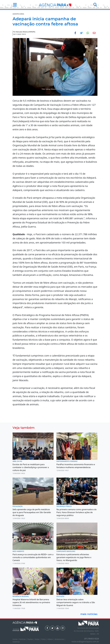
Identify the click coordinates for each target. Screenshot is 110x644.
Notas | (38, 639)
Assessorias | (60, 639)
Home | (16, 639)
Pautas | (31, 639)
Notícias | (23, 639)
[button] (14, 5)
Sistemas (16, 642)
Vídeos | (51, 639)
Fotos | (44, 639)
